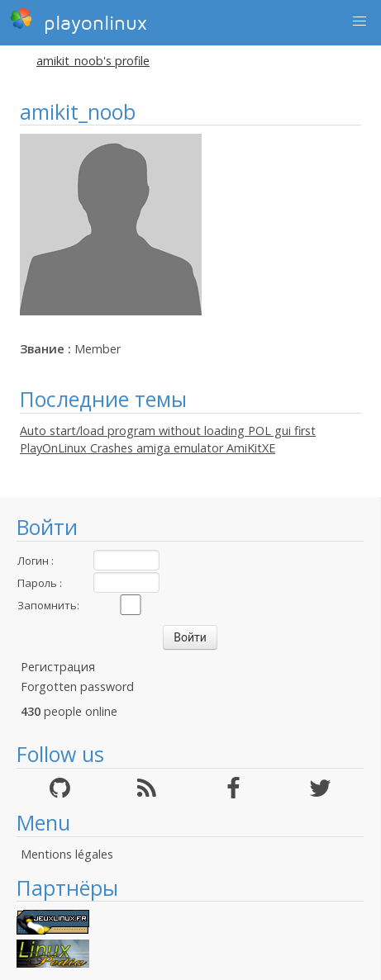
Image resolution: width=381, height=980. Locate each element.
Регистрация (58, 667)
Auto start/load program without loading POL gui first (168, 431)
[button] (360, 21)
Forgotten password (77, 686)
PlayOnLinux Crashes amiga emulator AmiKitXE (148, 448)
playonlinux (79, 21)
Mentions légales (67, 854)
